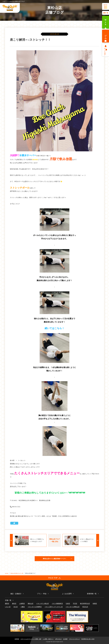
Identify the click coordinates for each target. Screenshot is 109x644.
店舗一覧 (106, 13)
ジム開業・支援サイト (48, 639)
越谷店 (14, 604)
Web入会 (106, 22)
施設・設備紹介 (16, 594)
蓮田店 (7, 604)
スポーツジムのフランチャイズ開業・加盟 (31, 639)
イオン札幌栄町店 (57, 604)
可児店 (75, 604)
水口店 (16, 607)
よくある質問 (67, 594)
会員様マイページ (106, 51)
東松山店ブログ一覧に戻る (55, 540)
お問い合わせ (58, 639)
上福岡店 (22, 604)
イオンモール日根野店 (35, 607)
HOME (7, 573)
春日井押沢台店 (85, 604)
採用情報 (17, 639)
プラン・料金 (42, 594)
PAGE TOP (54, 578)
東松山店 (31, 604)
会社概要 (65, 639)
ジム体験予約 (106, 36)
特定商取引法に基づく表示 (88, 639)
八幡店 (23, 607)
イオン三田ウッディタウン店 (54, 607)
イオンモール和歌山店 (73, 607)
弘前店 (68, 604)
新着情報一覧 (92, 594)
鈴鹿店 (95, 604)
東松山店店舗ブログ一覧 (17, 573)
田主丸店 (85, 607)
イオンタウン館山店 (43, 604)
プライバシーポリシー (74, 639)
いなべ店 (8, 607)
